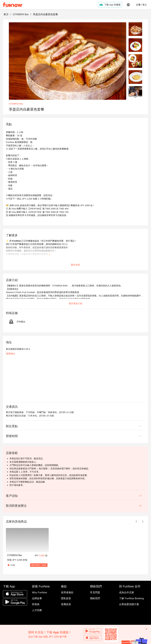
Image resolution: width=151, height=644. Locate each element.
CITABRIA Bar (21, 14)
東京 (6, 14)
